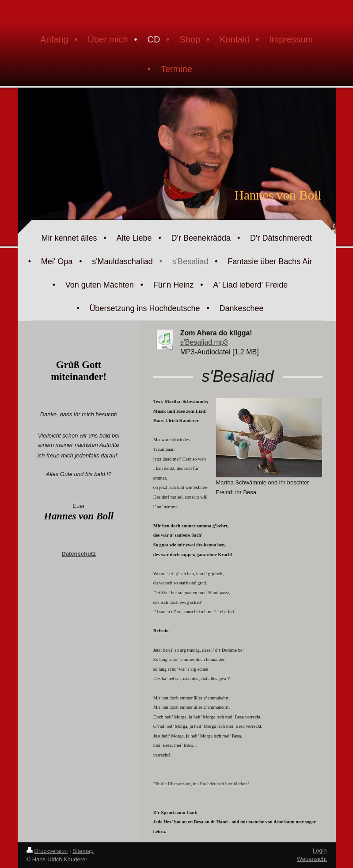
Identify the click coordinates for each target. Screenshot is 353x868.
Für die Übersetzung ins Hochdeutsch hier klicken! (201, 784)
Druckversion (47, 851)
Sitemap (83, 851)
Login (320, 851)
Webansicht (312, 859)
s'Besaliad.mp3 (204, 342)
